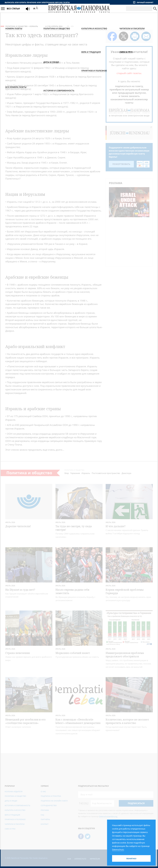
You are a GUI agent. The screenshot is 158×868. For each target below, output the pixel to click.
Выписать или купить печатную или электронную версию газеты (37, 2)
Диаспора (126, 473)
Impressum (95, 859)
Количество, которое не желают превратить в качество (127, 721)
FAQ (42, 815)
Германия (75, 473)
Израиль (34, 26)
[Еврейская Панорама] (79, 12)
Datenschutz (80, 859)
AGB (69, 859)
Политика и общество (16, 26)
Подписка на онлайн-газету (54, 801)
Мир (67, 473)
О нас (43, 791)
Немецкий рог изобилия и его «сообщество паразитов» (25, 721)
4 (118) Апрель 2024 (54, 26)
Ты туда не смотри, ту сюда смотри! (74, 528)
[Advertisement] (130, 242)
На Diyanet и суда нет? (20, 590)
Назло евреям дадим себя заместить (72, 591)
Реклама (45, 810)
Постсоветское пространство (106, 473)
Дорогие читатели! (18, 526)
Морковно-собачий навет (73, 653)
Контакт (45, 824)
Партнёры (45, 819)
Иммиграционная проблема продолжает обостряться (125, 655)
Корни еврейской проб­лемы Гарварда (125, 591)
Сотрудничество (49, 805)
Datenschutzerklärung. (108, 816)
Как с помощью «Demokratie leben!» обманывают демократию (78, 721)
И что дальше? (116, 526)
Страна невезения (17, 653)
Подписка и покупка (51, 796)
